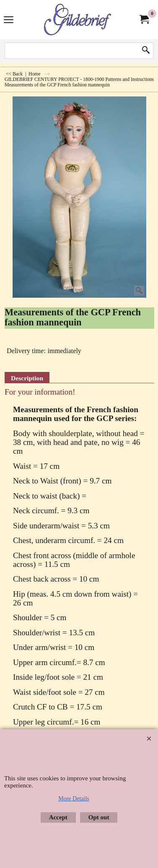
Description (27, 378)
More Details (74, 799)
